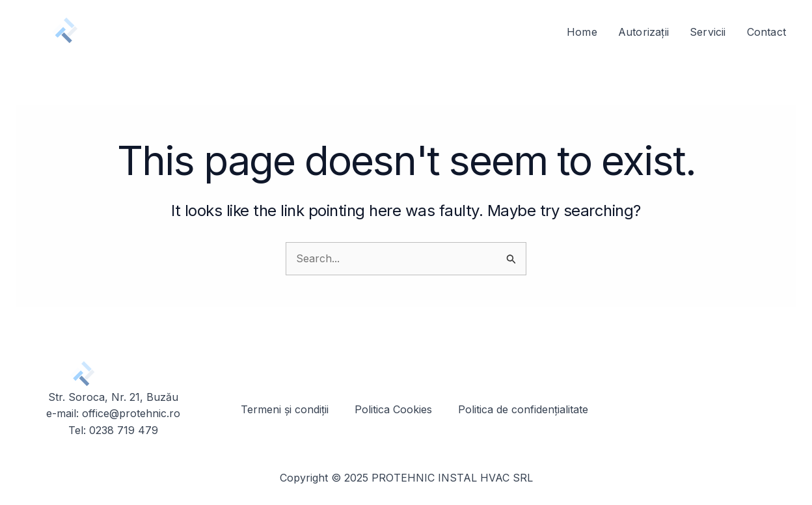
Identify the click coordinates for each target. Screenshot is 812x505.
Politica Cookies (393, 409)
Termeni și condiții (285, 409)
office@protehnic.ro (131, 413)
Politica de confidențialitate (523, 409)
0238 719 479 (124, 430)
